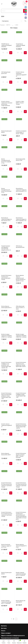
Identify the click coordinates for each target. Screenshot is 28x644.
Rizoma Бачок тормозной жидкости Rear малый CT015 (6, 219)
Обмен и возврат (6, 633)
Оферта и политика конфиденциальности (13, 636)
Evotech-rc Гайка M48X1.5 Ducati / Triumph (20, 103)
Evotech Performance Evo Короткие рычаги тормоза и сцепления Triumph (7, 485)
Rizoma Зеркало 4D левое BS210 (21, 601)
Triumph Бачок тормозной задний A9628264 (20, 45)
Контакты (4, 626)
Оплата (3, 631)
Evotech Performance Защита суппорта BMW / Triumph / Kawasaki (21, 455)
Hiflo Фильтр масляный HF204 (20, 247)
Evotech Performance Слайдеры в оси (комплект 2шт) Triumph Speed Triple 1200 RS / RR (6, 365)
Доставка (4, 628)
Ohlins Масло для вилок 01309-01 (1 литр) (20, 308)
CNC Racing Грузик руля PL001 (6, 73)
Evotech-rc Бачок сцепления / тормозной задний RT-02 (21, 74)
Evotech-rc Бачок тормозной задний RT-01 (7, 425)
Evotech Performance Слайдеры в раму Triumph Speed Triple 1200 (21, 395)
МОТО (8, 25)
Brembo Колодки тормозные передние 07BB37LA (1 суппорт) (7, 336)
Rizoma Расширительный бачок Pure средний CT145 (6, 161)
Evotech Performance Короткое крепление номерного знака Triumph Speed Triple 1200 (6, 396)
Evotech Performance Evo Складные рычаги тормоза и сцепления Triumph (7, 514)
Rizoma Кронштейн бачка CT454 (20, 160)
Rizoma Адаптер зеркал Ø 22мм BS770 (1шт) (21, 546)
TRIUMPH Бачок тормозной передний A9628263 (6, 45)
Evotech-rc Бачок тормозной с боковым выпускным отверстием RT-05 (7, 104)
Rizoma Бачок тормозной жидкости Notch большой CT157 (21, 190)
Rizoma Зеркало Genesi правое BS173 (6, 307)
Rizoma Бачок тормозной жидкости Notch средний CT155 (21, 219)
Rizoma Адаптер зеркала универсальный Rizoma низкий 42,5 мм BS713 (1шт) (21, 278)
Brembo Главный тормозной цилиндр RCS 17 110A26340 (6, 602)
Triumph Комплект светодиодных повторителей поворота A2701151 (6, 248)
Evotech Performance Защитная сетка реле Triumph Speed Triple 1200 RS (21, 426)
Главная (2, 25)
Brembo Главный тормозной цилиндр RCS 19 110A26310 (21, 574)
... (13, 25)
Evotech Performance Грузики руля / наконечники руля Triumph (6, 277)
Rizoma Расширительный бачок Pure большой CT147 (6, 191)
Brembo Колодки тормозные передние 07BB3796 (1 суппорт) (21, 336)
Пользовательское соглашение (10, 638)
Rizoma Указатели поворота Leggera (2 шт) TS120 (6, 546)
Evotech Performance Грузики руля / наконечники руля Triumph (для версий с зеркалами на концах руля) (21, 516)
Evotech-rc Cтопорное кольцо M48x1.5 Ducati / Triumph (21, 132)
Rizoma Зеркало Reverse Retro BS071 (6, 454)
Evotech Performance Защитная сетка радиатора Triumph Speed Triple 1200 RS (21, 364)
